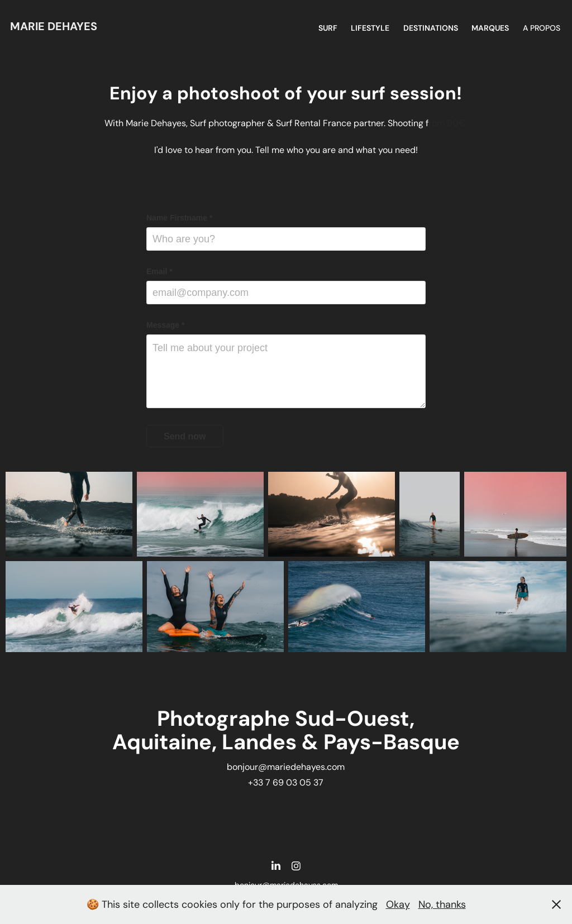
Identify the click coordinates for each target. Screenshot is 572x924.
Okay (398, 904)
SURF (328, 28)
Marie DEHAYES (54, 26)
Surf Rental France (314, 123)
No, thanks (442, 904)
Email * (159, 271)
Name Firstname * (179, 218)
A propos (542, 28)
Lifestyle (370, 28)
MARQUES (490, 28)
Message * (165, 325)
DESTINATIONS (431, 28)
